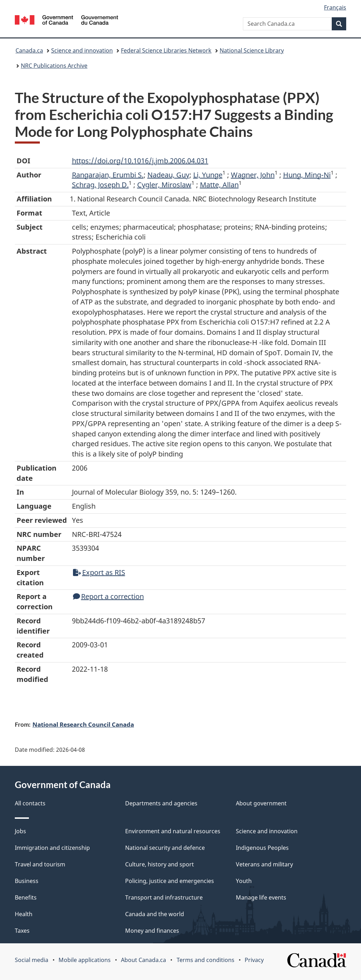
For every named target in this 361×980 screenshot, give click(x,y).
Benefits (26, 897)
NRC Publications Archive (54, 66)
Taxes (22, 931)
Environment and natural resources (173, 831)
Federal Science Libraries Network (166, 50)
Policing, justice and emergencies (170, 881)
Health (24, 914)
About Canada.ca (143, 960)
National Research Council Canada (83, 724)
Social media (32, 960)
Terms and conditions (206, 960)
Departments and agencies (161, 803)
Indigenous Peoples (262, 848)
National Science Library (252, 50)
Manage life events (261, 897)
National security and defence (165, 848)
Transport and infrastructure (164, 897)
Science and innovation (82, 50)
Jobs (20, 831)
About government (261, 803)
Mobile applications (85, 960)
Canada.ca (29, 50)
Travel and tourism (40, 864)
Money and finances (152, 931)
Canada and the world (155, 914)
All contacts (30, 803)
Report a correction (108, 596)
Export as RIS (99, 572)
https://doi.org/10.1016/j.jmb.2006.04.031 (140, 161)
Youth (244, 881)
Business (27, 881)
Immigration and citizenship (52, 848)
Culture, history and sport (160, 864)
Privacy (254, 960)
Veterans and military (264, 864)
